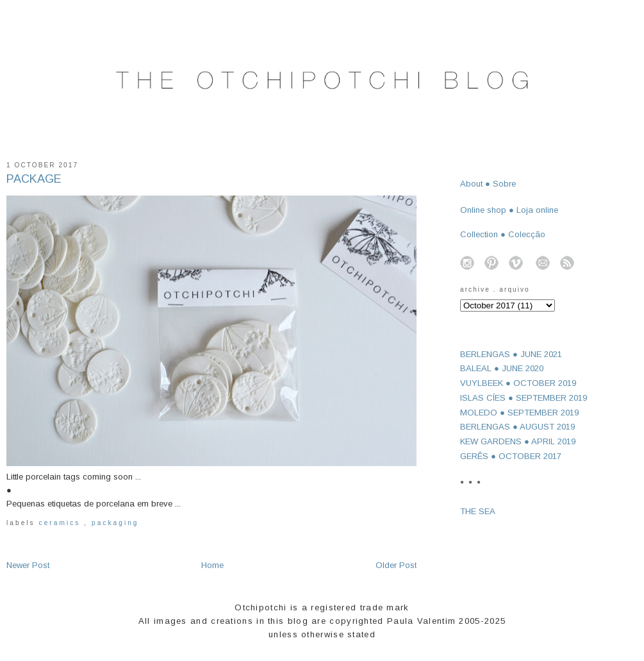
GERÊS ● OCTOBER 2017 (511, 456)
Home (212, 565)
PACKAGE (34, 179)
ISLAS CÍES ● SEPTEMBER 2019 (524, 398)
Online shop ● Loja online (509, 210)
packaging (115, 523)
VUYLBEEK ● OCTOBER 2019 (518, 383)
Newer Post (28, 565)
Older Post (396, 565)
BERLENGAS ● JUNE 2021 (511, 354)
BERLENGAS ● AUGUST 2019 (517, 427)
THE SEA (478, 511)
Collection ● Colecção (503, 234)
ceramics (62, 523)
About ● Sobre (488, 184)
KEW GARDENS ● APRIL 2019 (518, 441)
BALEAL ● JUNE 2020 (502, 368)
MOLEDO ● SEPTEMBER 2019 (519, 413)
